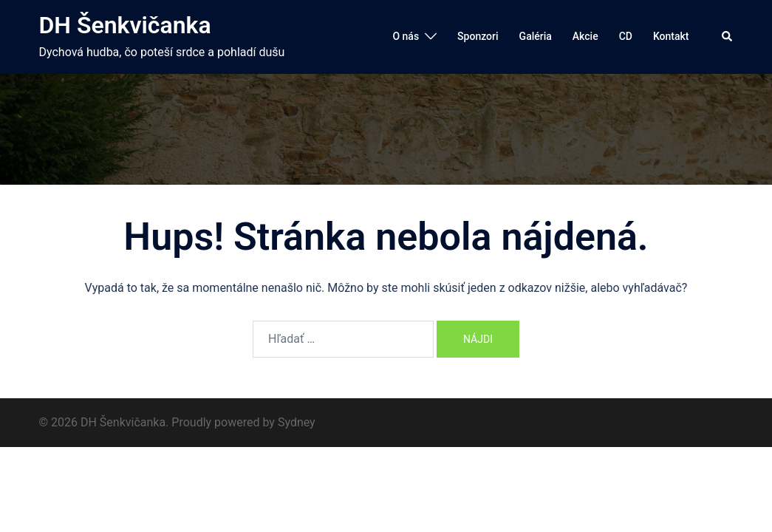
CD (626, 36)
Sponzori (478, 36)
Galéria (536, 36)
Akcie (585, 36)
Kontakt (671, 36)
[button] (728, 37)
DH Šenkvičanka (125, 25)
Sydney (297, 422)
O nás (406, 36)
